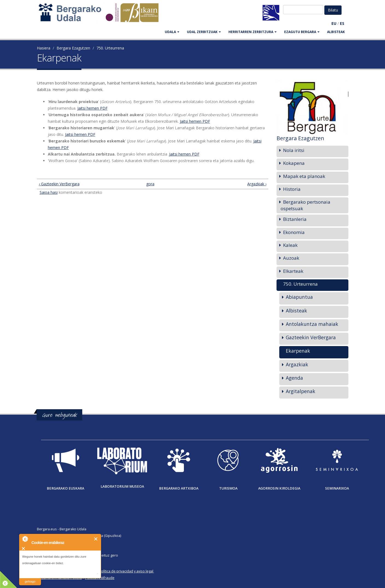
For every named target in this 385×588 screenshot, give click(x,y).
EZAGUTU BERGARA (302, 32)
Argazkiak (297, 364)
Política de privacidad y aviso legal (126, 571)
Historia (292, 189)
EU (334, 23)
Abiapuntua (299, 297)
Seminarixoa (337, 488)
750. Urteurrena (110, 48)
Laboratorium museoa (122, 486)
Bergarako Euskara (65, 488)
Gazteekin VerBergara (311, 337)
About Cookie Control (25, 539)
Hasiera (44, 48)
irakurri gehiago (30, 578)
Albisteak (336, 32)
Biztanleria (295, 219)
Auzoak (291, 258)
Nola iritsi (294, 150)
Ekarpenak (298, 351)
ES (342, 23)
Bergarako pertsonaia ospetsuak (305, 205)
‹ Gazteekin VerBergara (59, 184)
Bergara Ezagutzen (73, 48)
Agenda (294, 378)
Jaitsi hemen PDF (92, 108)
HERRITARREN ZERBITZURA (252, 32)
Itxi (96, 539)
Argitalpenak (301, 391)
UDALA (172, 32)
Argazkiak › (257, 184)
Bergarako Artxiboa (179, 488)
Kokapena (294, 163)
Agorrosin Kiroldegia (279, 488)
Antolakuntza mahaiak (312, 324)
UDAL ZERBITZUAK (204, 32)
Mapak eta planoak (304, 176)
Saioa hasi (49, 192)
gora (150, 184)
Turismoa (228, 488)
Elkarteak (293, 271)
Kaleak (290, 245)
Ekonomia (294, 232)
